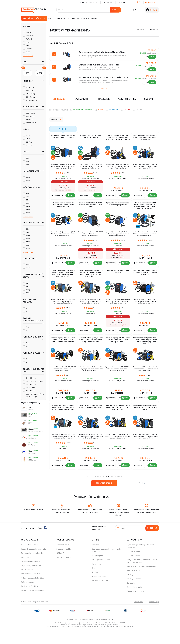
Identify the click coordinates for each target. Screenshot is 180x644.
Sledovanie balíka (64, 564)
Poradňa (95, 560)
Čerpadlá (131, 598)
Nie (27, 330)
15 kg (28, 290)
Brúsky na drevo (134, 594)
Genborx (29, 49)
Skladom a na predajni (83, 110)
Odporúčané (59, 99)
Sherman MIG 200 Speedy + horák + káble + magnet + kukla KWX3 (90, 420)
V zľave (127, 110)
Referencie (96, 579)
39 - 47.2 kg (30, 97)
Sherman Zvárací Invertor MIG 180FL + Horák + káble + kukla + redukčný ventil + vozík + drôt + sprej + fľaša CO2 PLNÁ (145, 210)
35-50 (28, 268)
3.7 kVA (29, 136)
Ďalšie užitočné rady (136, 606)
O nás (94, 583)
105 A (28, 239)
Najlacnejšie (82, 99)
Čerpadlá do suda (134, 602)
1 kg (27, 283)
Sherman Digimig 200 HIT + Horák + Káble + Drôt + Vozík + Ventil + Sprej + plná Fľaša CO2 (118, 349)
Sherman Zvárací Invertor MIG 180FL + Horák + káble (90, 137)
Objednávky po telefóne (31, 580)
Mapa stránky (138, 616)
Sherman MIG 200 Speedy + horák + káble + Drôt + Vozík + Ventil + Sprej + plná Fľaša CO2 (91, 349)
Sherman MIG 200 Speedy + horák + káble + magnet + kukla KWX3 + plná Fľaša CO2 (145, 138)
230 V (28, 177)
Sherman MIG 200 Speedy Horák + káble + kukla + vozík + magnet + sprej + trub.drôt (118, 420)
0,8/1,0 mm (30, 388)
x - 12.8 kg (30, 87)
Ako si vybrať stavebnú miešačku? (142, 581)
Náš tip (101, 110)
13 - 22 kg (30, 91)
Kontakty (123, 2)
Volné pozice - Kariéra (101, 574)
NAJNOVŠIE (149, 99)
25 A (28, 165)
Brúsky (130, 589)
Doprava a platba (64, 572)
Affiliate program (99, 591)
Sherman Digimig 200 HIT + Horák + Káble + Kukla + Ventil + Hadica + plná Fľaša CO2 (145, 279)
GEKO (28, 42)
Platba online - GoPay (30, 588)
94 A (28, 200)
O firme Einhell (133, 566)
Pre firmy (108, 2)
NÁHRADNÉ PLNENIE (30, 560)
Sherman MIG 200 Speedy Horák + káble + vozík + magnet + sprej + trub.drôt (145, 420)
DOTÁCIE (60, 568)
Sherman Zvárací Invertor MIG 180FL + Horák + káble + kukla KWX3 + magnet (63, 209)
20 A (28, 161)
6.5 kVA (29, 145)
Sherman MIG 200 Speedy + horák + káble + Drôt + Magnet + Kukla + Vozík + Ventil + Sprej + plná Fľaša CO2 (145, 350)
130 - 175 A (30, 113)
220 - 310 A (30, 119)
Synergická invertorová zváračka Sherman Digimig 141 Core (118, 208)
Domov (50, 18)
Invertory (76, 18)
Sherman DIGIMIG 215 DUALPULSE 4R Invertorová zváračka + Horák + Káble (91, 209)
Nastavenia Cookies (29, 601)
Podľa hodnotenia (127, 99)
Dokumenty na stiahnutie (32, 568)
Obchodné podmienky (30, 576)
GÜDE (28, 52)
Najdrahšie (104, 99)
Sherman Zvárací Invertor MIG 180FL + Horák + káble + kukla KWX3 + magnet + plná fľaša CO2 (118, 139)
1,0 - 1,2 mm (31, 391)
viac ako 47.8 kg (32, 100)
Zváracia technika (62, 18)
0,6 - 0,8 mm (31, 378)
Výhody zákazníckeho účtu (32, 593)
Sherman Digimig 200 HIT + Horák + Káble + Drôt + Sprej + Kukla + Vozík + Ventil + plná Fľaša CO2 (63, 350)
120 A (28, 213)
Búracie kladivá (134, 585)
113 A (28, 242)
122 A (28, 248)
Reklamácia (26, 572)
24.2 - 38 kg (30, 94)
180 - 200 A (30, 116)
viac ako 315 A (31, 123)
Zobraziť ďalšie (104, 498)
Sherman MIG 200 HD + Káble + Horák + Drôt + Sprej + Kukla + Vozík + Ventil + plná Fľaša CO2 (63, 420)
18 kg (28, 293)
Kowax (28, 33)
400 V (28, 181)
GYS (27, 45)
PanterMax (30, 36)
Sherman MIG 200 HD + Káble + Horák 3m (118, 278)
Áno (27, 327)
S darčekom (114, 110)
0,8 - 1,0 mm (31, 384)
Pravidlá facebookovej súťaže (34, 564)
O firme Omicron (134, 570)
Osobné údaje (154, 616)
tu (112, 634)
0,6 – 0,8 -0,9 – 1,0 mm (35, 381)
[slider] (22, 68)
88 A (28, 197)
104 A (28, 235)
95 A (28, 232)
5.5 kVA (29, 142)
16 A (28, 158)
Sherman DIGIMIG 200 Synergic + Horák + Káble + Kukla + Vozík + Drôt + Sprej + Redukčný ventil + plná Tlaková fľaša (63, 280)
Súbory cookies (28, 597)
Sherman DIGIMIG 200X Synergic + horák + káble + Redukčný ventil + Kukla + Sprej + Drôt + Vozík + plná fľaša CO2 (91, 280)
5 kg (27, 286)
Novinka (139, 110)
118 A (28, 210)
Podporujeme (98, 570)
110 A (28, 206)
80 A (28, 193)
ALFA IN (29, 39)
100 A (28, 203)
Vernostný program (88, 2)
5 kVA (28, 139)
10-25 (28, 264)
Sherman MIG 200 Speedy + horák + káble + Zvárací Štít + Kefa (63, 138)
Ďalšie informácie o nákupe (33, 605)
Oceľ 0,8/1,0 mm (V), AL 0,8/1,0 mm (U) (35, 395)
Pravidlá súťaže (28, 584)
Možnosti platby (63, 560)
